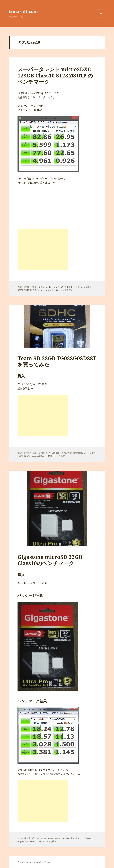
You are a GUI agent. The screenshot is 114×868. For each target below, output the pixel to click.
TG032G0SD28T (38, 456)
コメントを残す (66, 290)
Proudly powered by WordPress (34, 862)
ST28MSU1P (23, 290)
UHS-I (33, 290)
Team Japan (23, 456)
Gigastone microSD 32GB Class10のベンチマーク (50, 560)
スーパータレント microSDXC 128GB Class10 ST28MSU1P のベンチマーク (55, 75)
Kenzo (44, 287)
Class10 (75, 287)
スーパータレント (45, 290)
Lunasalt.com (23, 11)
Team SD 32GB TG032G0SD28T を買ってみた (57, 361)
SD (93, 453)
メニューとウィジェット (101, 18)
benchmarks (76, 453)
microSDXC (85, 287)
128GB (67, 287)
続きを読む (26, 388)
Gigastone (23, 841)
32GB (66, 453)
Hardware (55, 838)
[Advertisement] (43, 249)
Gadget (55, 287)
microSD (33, 841)
